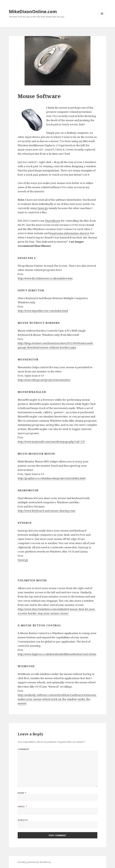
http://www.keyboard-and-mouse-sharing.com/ (47, 511)
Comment (24, 749)
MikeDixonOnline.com (33, 11)
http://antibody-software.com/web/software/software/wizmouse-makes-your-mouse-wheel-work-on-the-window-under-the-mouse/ (57, 699)
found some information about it (69, 233)
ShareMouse (53, 221)
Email (22, 806)
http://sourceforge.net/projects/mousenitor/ (44, 380)
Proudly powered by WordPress (34, 862)
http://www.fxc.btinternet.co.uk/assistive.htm (45, 278)
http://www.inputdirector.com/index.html (43, 311)
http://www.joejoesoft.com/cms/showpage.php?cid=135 (51, 442)
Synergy (42, 208)
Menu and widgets (102, 18)
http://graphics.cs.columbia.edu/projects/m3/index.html (52, 478)
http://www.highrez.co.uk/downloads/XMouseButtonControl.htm (57, 654)
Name (22, 793)
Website (23, 820)
